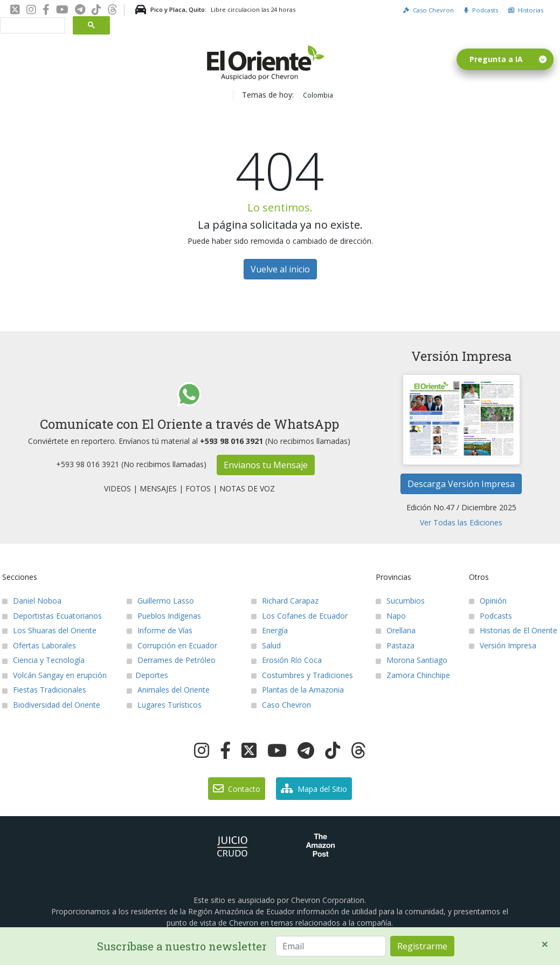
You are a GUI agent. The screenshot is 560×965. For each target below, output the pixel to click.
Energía (269, 630)
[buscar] (32, 26)
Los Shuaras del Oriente (49, 630)
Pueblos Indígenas (164, 616)
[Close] (545, 944)
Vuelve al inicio (280, 269)
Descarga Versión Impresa (461, 484)
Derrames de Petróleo (171, 660)
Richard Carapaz (285, 601)
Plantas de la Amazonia (298, 690)
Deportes (147, 675)
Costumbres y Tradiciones (302, 675)
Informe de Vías (160, 630)
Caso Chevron (428, 10)
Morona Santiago (412, 660)
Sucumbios (400, 601)
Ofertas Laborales (39, 645)
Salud (266, 645)
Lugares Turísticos (164, 705)
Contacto (237, 789)
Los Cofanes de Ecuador (299, 616)
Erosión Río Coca (286, 660)
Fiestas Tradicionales (44, 690)
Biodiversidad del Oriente (51, 705)
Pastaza (395, 645)
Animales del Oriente (168, 690)
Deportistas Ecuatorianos (52, 616)
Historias (526, 10)
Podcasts (481, 10)
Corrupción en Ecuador (172, 645)
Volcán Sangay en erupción (54, 675)
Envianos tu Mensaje (266, 465)
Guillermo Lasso (160, 601)
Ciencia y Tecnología (43, 660)
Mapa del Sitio (314, 789)
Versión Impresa (503, 645)
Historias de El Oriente (513, 630)
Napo (391, 616)
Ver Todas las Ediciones (461, 522)
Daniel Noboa (32, 601)
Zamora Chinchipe (413, 675)
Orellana (396, 630)
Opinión (488, 601)
